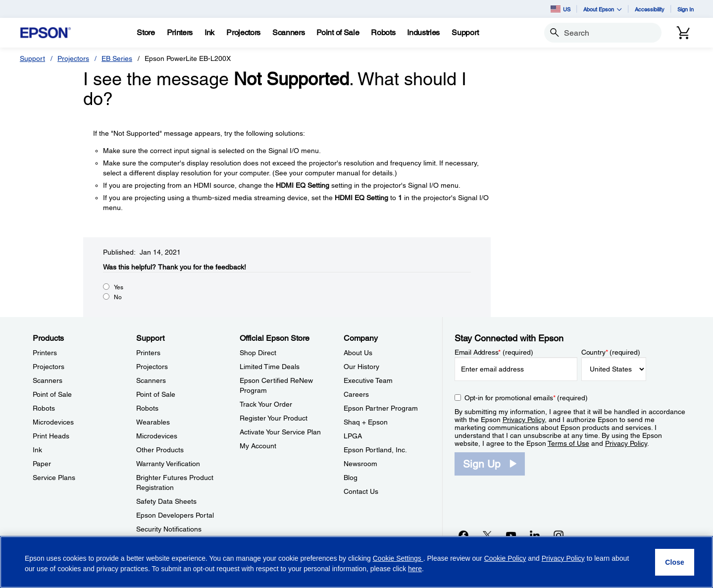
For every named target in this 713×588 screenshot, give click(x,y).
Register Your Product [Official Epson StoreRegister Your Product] (274, 418)
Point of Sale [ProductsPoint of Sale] (52, 394)
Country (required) (611, 352)
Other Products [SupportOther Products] (160, 450)
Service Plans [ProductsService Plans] (54, 478)
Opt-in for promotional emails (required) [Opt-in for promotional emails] (526, 398)
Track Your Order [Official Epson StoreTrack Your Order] (266, 404)
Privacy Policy (524, 420)
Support (32, 58)
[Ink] (209, 33)
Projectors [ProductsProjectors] (49, 367)
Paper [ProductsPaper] (42, 464)
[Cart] (683, 33)
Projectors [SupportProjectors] (152, 367)
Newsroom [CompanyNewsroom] (360, 464)
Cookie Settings (398, 558)
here (415, 569)
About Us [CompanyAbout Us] (358, 353)
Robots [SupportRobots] (147, 408)
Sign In (686, 9)
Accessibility (650, 9)
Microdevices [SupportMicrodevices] (157, 436)
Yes (119, 287)
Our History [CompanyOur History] (361, 367)
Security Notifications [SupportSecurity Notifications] (169, 529)
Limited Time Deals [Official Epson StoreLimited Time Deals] (270, 367)
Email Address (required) (494, 352)
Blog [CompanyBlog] (351, 478)
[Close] (675, 562)
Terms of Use (568, 443)
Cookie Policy (505, 558)
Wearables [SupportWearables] (153, 422)
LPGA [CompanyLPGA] (353, 436)
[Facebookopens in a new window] (463, 535)
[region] (356, 562)
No (118, 297)
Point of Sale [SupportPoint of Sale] (156, 394)
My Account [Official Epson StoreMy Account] (258, 446)
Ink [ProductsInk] (37, 450)
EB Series (117, 58)
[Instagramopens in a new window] (559, 535)
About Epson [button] (603, 9)
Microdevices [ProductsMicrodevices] (53, 422)
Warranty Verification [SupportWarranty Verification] (168, 464)
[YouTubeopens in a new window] (511, 535)
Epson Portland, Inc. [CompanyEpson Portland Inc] (375, 450)
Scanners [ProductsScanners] (48, 380)
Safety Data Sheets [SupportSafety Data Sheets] (166, 501)
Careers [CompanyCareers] (356, 394)
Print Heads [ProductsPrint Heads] (51, 436)
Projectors (73, 58)
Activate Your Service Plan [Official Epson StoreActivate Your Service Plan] (280, 432)
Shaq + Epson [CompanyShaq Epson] (366, 422)
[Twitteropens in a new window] (487, 535)
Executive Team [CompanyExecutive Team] (368, 380)
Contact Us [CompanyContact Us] (361, 491)
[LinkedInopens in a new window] (535, 535)
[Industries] (423, 33)
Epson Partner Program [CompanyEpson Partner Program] (381, 408)
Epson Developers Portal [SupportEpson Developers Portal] (175, 515)
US (560, 9)
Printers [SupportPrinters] (148, 353)
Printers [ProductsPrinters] (45, 353)
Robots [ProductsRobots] (44, 408)
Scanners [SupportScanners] (151, 380)
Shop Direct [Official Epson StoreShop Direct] (258, 353)
